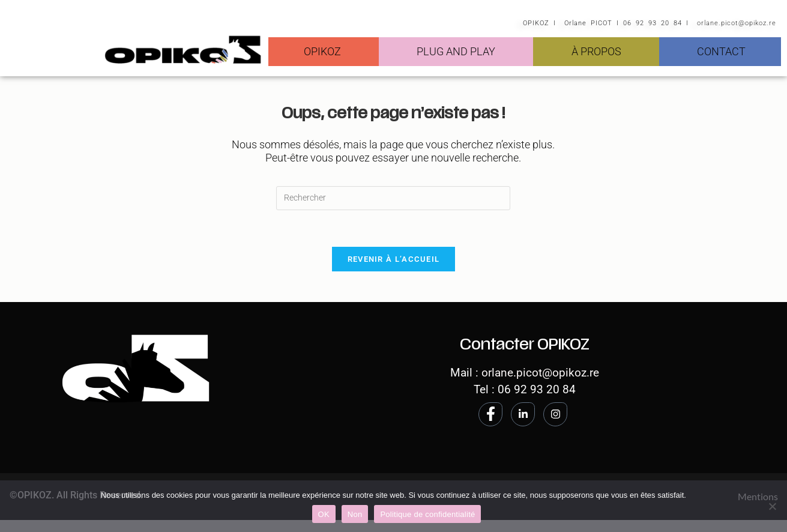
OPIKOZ (322, 51)
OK (324, 514)
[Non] (772, 506)
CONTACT (721, 51)
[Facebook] (490, 414)
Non (355, 514)
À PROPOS (596, 51)
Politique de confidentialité (427, 514)
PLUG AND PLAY (456, 51)
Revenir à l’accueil (394, 259)
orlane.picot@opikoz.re (737, 23)
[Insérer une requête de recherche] (393, 198)
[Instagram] (555, 414)
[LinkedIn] (523, 414)
